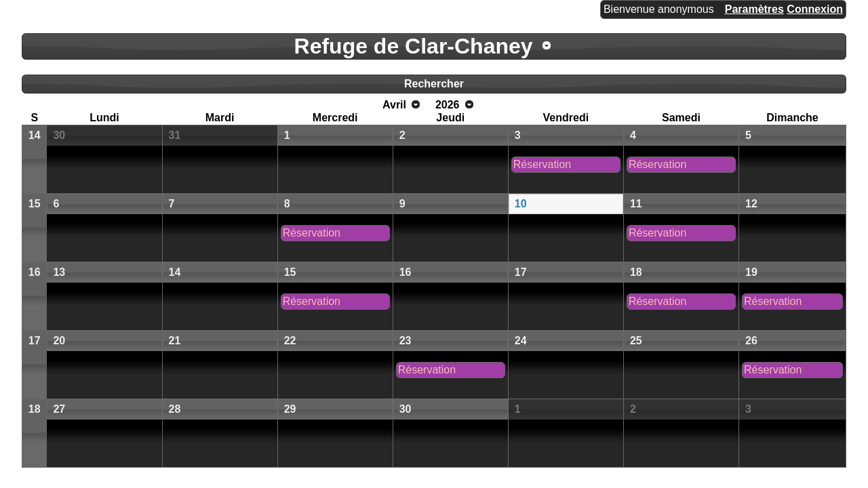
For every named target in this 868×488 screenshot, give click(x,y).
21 (175, 341)
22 (290, 341)
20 (59, 341)
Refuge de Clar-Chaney (414, 46)
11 (636, 204)
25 (636, 341)
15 (35, 204)
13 (59, 272)
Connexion (815, 9)
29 (290, 409)
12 (751, 204)
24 (521, 341)
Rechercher (434, 84)
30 (59, 135)
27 (59, 409)
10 (521, 204)
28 (175, 409)
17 (521, 272)
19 (751, 272)
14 (35, 135)
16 (35, 272)
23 (406, 341)
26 (751, 341)
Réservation (542, 164)
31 (175, 135)
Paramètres (754, 9)
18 (636, 272)
